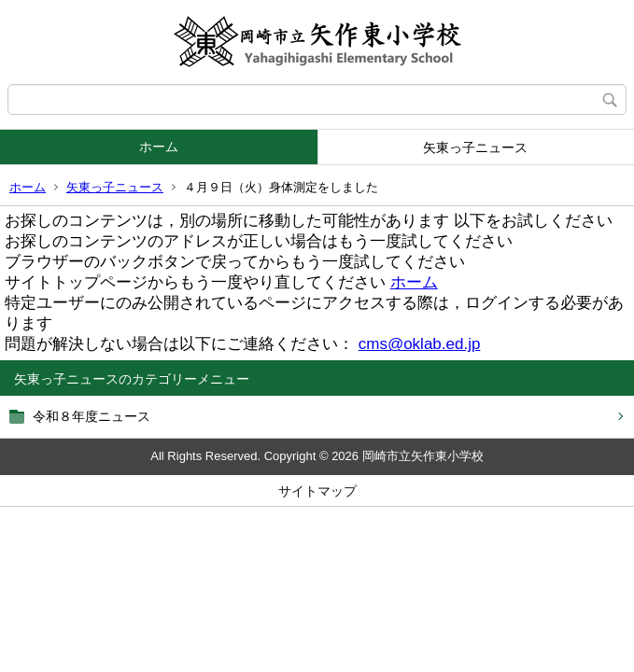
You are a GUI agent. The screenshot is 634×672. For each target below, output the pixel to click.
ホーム (159, 147)
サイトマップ (317, 491)
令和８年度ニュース (92, 416)
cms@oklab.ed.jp (420, 344)
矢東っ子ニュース (475, 147)
